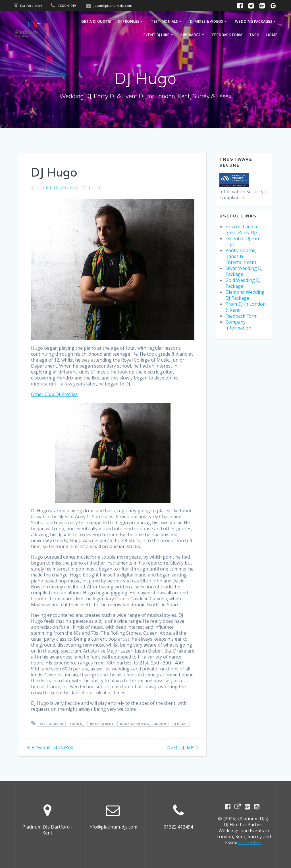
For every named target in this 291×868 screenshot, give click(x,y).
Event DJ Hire (156, 35)
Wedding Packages (254, 21)
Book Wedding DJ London (143, 724)
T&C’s (254, 35)
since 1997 (250, 842)
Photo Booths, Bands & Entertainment (241, 256)
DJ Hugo (180, 724)
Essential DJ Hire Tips (243, 241)
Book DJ (76, 724)
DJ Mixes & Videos (206, 21)
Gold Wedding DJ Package (243, 283)
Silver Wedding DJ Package (244, 271)
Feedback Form (227, 35)
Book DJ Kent (102, 724)
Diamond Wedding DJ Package (245, 295)
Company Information (238, 325)
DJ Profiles (129, 21)
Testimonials (164, 21)
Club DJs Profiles (61, 188)
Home (272, 35)
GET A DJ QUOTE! (96, 21)
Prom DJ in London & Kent (246, 307)
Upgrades (191, 35)
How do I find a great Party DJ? (241, 229)
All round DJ (51, 724)
